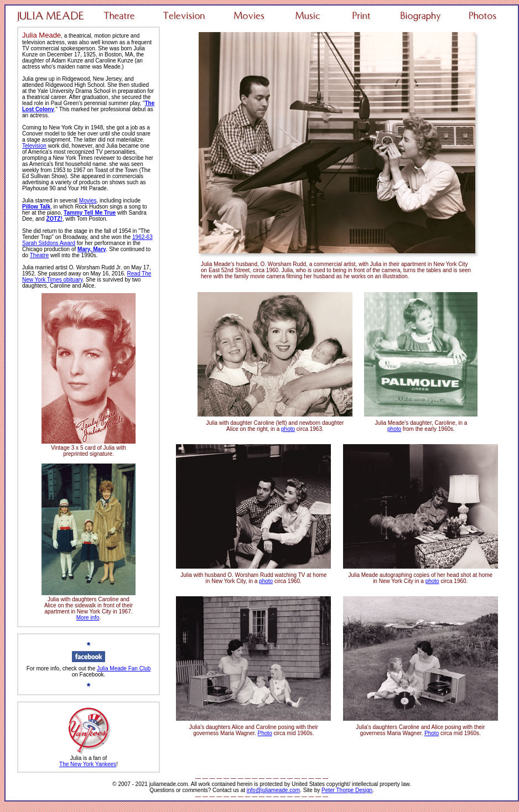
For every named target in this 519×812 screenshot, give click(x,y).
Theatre (39, 255)
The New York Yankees (88, 764)
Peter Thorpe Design (347, 790)
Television (34, 146)
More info (88, 618)
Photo (265, 733)
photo (288, 429)
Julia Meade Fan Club (124, 668)
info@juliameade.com (273, 790)
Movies (88, 201)
